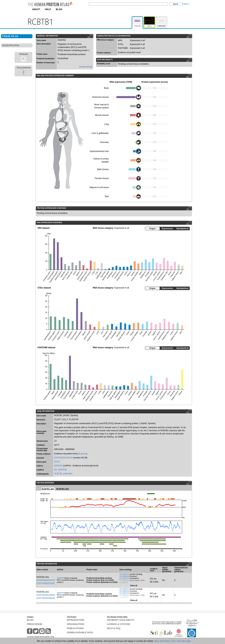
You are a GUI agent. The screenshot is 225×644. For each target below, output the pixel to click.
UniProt (40, 466)
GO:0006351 (124, 581)
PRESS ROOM (35, 624)
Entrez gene (42, 462)
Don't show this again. (181, 641)
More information (162, 641)
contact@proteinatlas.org (41, 637)
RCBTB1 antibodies (63, 474)
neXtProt (40, 470)
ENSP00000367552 (46, 580)
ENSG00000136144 (64, 458)
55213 (57, 462)
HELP (48, 9)
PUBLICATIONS (75, 628)
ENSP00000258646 (46, 595)
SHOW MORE (86, 67)
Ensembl (40, 458)
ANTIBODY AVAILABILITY (121, 620)
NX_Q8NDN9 (60, 470)
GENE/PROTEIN (11, 45)
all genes (82, 454)
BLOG (59, 9)
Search (176, 4)
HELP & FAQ (114, 628)
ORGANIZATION (75, 624)
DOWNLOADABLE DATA (80, 632)
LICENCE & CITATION (118, 624)
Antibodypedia (43, 474)
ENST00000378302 (46, 583)
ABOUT (36, 9)
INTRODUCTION (76, 620)
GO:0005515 (124, 574)
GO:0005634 (124, 576)
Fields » (186, 4)
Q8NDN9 (58, 466)
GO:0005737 (124, 578)
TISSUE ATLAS (10, 36)
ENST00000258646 (46, 598)
